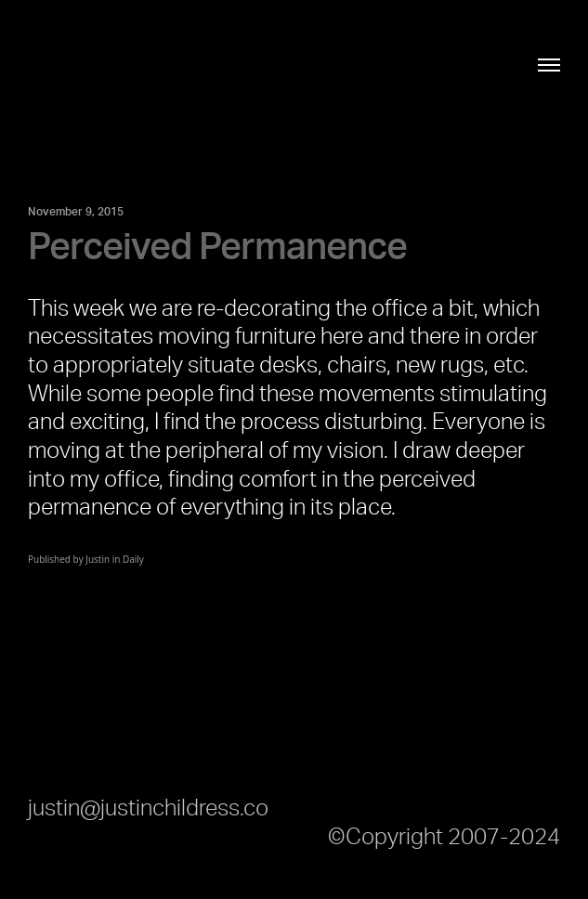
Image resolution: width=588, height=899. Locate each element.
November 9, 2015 (76, 212)
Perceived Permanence (217, 248)
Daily (133, 559)
